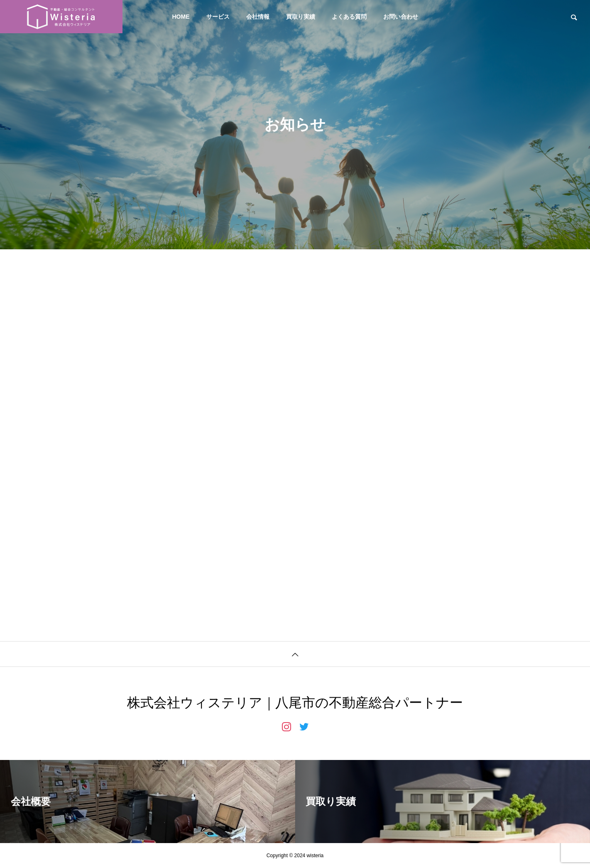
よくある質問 (349, 17)
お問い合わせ (401, 17)
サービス (218, 17)
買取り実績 (301, 17)
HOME (181, 17)
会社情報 (258, 17)
